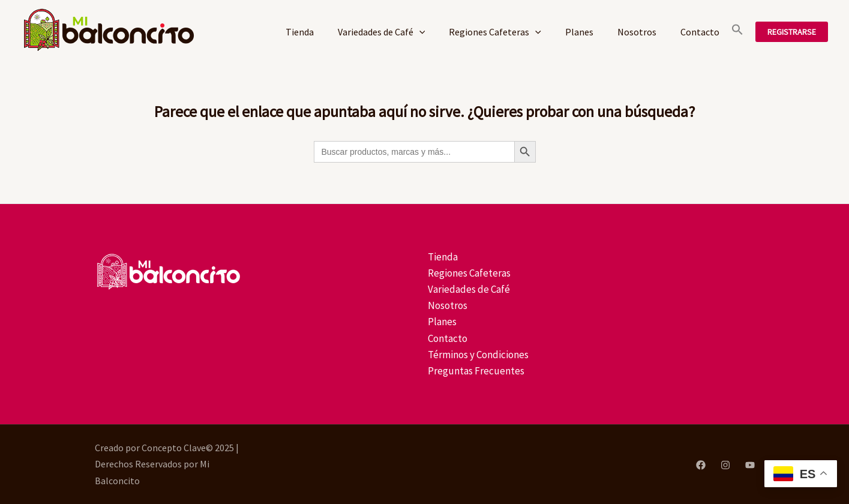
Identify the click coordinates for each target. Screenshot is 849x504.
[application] (419, 32)
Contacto (700, 32)
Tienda (300, 32)
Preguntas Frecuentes (476, 371)
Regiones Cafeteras (495, 32)
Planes (579, 32)
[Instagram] (725, 465)
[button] (737, 32)
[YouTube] (750, 465)
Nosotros (637, 32)
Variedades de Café (382, 32)
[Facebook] (701, 465)
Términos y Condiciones (478, 355)
